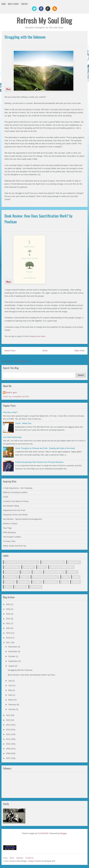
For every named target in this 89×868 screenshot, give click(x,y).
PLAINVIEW (43, 833)
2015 (8, 720)
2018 (8, 638)
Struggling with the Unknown (25, 37)
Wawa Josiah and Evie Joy (15, 546)
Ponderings (11, 577)
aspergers (24, 582)
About (12, 858)
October (12, 656)
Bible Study (74, 562)
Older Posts (79, 351)
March (11, 700)
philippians (20, 587)
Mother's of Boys (10, 524)
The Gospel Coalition (12, 537)
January (12, 709)
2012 (8, 734)
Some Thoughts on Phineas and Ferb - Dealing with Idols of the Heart (45, 448)
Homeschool (11, 572)
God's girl (11, 392)
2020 (8, 628)
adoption (10, 582)
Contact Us (29, 858)
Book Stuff (29, 567)
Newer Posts (10, 351)
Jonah (37, 572)
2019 (8, 633)
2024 (8, 609)
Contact (25, 4)
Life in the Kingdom (54, 572)
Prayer (25, 577)
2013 (8, 730)
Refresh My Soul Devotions (45, 577)
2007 (8, 758)
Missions (72, 572)
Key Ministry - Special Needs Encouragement (23, 519)
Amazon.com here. (37, 336)
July (10, 681)
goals (65, 582)
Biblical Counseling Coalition (15, 492)
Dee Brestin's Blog (11, 506)
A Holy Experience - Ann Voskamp (18, 488)
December (13, 647)
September (13, 661)
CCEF (6, 497)
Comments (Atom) (21, 361)
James (25, 572)
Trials (66, 577)
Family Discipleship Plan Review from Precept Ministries (39, 462)
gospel (76, 582)
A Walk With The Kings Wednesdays (21, 562)
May (10, 690)
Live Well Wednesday (12, 437)
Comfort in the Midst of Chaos (16, 501)
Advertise (20, 858)
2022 (8, 619)
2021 (8, 623)
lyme (8, 587)
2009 (8, 749)
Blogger (63, 833)
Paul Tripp (7, 528)
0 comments (80, 228)
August (12, 666)
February (13, 705)
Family (42, 567)
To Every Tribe (9, 541)
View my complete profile (16, 397)
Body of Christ (12, 567)
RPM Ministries (9, 532)
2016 (8, 715)
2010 (8, 744)
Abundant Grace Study (53, 562)
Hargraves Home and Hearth (15, 515)
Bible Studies (13, 4)
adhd (76, 577)
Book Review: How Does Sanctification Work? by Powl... (32, 675)
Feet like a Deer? (10, 412)
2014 (8, 725)
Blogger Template (35, 861)
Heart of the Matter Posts (62, 567)
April (11, 695)
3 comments (80, 43)
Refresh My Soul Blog (44, 20)
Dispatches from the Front (14, 510)
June (11, 685)
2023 (8, 614)
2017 (8, 643)
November (13, 651)
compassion (51, 582)
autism (37, 582)
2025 (8, 604)
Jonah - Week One (23, 423)
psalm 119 (36, 587)
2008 (8, 753)
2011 (8, 739)
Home (4, 4)
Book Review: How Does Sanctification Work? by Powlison (38, 219)
